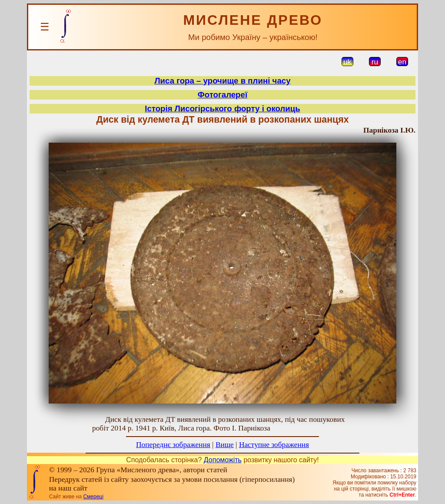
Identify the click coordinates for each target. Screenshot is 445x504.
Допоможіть (223, 460)
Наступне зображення (274, 445)
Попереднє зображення (173, 445)
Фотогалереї (222, 95)
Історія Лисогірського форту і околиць (222, 108)
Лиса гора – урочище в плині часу (222, 81)
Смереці (93, 497)
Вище (225, 445)
